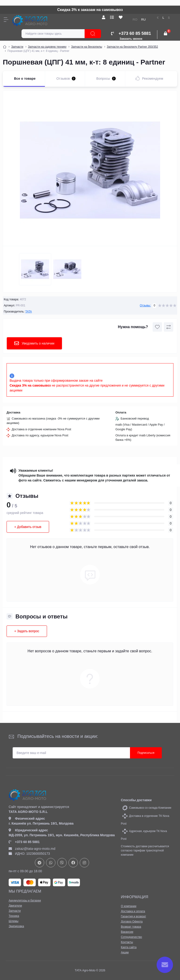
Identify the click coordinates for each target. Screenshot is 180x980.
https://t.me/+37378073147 (40, 863)
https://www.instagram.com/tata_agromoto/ (84, 863)
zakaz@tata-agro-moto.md (32, 849)
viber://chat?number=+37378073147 (62, 863)
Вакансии (127, 932)
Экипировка (16, 926)
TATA (29, 312)
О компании (129, 906)
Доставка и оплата (133, 911)
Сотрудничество (131, 937)
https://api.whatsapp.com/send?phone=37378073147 (51, 863)
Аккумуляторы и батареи (25, 901)
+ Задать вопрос (27, 631)
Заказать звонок (131, 39)
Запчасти (17, 47)
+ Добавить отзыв (28, 527)
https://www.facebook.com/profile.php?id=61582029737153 (73, 863)
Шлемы (14, 921)
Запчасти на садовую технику (47, 47)
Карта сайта (129, 947)
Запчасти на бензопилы (86, 47)
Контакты (127, 942)
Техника (14, 916)
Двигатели (15, 906)
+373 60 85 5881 (24, 842)
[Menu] (6, 20)
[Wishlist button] (157, 327)
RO (135, 20)
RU (144, 20)
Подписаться (146, 753)
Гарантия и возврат (133, 916)
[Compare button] (169, 327)
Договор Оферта (132, 922)
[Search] (93, 34)
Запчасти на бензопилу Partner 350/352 (132, 47)
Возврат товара (131, 927)
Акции (125, 952)
